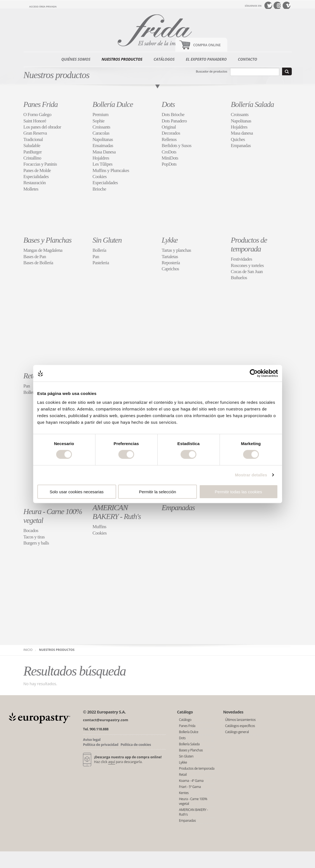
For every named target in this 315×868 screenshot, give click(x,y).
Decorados (171, 133)
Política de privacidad (101, 744)
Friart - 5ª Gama (190, 787)
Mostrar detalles (251, 475)
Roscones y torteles (247, 265)
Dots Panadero (174, 121)
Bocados (31, 531)
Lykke (170, 240)
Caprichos (170, 269)
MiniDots (170, 158)
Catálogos (164, 59)
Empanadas (241, 146)
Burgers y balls (36, 543)
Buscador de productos (211, 71)
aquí (111, 762)
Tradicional (33, 139)
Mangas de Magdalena (43, 250)
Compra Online (207, 45)
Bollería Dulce (113, 104)
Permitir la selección (157, 491)
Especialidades (36, 177)
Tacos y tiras (34, 537)
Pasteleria (101, 263)
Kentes (184, 793)
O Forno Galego (37, 115)
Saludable (32, 146)
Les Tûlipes (103, 164)
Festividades (242, 259)
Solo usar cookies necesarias (76, 491)
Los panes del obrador (42, 127)
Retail (32, 376)
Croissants (101, 127)
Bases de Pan (35, 257)
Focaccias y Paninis (40, 164)
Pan (96, 257)
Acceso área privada (43, 7)
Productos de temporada (249, 244)
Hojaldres (101, 158)
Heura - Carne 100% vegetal (193, 801)
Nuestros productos (122, 59)
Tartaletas (170, 257)
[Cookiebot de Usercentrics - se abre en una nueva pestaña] (254, 373)
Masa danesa (242, 133)
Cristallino (32, 158)
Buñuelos (239, 278)
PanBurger (33, 152)
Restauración (35, 183)
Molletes (31, 189)
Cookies (100, 177)
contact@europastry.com (106, 720)
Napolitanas (103, 139)
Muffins (100, 527)
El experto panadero (206, 59)
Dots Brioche (173, 115)
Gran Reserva (35, 133)
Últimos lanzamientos (240, 720)
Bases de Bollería (38, 263)
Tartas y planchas (176, 250)
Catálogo (185, 720)
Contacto (248, 59)
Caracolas (101, 133)
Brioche (99, 189)
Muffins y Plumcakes (111, 170)
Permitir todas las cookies (239, 491)
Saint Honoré (35, 121)
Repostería (171, 263)
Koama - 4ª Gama (191, 781)
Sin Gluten (107, 240)
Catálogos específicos (240, 726)
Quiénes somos (76, 59)
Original (169, 127)
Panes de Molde (37, 170)
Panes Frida (41, 104)
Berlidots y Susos (177, 146)
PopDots (169, 164)
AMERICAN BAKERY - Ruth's (117, 512)
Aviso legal (92, 739)
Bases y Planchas (48, 240)
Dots (168, 104)
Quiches (238, 139)
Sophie (99, 121)
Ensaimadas (103, 146)
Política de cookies (136, 744)
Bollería (99, 250)
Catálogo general (237, 732)
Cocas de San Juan (247, 272)
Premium (101, 115)
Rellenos (169, 139)
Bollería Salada (252, 104)
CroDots (169, 152)
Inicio (28, 650)
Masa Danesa (104, 152)
